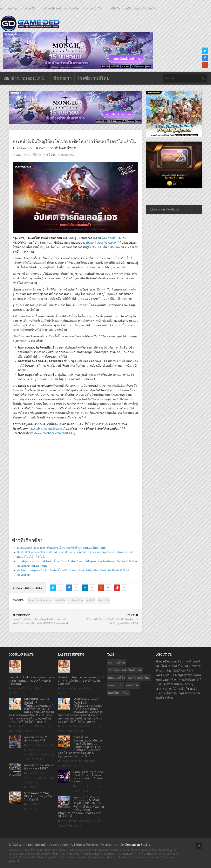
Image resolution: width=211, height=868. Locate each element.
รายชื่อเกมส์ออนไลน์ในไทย (140, 8)
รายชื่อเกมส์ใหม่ (93, 78)
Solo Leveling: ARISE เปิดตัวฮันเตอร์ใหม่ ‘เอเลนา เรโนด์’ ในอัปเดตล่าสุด (89, 777)
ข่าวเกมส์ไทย (8, 8)
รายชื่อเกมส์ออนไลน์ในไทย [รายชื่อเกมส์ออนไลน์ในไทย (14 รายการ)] (125, 670)
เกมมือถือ (91, 600)
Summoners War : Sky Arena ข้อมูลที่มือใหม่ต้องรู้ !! (38, 796)
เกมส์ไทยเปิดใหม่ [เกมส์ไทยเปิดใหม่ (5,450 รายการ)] (119, 693)
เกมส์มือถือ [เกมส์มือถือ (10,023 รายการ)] (133, 685)
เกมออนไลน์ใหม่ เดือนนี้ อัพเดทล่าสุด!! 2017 (39, 767)
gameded (67, 155)
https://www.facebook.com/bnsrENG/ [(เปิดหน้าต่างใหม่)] (51, 433)
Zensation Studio (138, 845)
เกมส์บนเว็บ (71, 8)
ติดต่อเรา (63, 78)
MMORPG (60, 600)
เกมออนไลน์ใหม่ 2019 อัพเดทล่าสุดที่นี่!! (38, 739)
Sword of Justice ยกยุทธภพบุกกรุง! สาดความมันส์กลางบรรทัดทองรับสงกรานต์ (32, 680)
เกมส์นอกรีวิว (28, 8)
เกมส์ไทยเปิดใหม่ (50, 8)
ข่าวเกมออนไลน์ (28, 78)
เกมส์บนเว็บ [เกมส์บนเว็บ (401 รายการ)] (116, 685)
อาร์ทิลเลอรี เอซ (76, 600)
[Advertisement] (76, 489)
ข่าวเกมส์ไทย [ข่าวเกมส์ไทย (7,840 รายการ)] (117, 662)
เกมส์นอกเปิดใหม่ (93, 8)
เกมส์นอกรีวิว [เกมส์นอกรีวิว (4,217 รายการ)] (117, 678)
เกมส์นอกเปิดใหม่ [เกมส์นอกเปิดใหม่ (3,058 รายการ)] (139, 678)
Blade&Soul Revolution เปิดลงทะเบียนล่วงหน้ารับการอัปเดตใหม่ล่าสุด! (61, 548)
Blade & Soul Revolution (40, 600)
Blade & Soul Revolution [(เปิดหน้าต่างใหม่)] (102, 243)
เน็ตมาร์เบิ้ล (104, 600)
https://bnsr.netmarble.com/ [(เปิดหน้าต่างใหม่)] (47, 429)
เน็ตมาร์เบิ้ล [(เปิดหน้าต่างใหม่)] (108, 238)
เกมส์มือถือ (113, 8)
